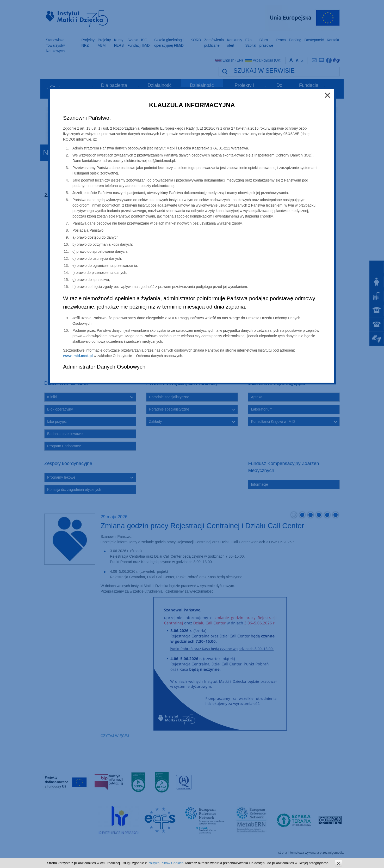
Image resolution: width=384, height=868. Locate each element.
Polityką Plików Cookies (166, 863)
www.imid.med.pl (78, 356)
